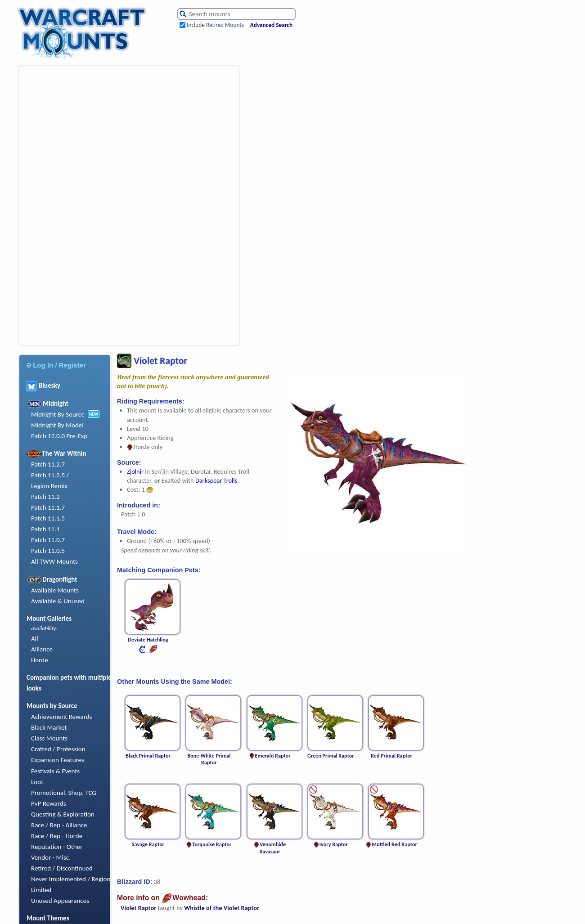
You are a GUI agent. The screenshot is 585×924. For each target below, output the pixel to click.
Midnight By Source (58, 414)
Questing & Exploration (63, 814)
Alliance (42, 649)
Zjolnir (135, 471)
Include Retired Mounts (215, 25)
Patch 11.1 (45, 529)
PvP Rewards (49, 803)
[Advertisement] (71, 206)
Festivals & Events (55, 771)
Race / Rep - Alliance (59, 825)
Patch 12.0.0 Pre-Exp (59, 436)
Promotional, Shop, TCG (64, 793)
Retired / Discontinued (62, 868)
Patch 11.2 (45, 497)
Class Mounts (49, 738)
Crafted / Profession (58, 749)
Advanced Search (271, 25)
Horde (40, 660)
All (35, 638)
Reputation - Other (57, 847)
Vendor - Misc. (51, 857)
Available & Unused (58, 601)
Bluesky (43, 386)
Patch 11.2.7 (48, 464)
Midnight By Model (57, 425)
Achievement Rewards (62, 717)
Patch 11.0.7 (48, 540)
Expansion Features (58, 760)
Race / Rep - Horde (57, 836)
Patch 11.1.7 (48, 507)
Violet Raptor (138, 908)
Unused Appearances (60, 901)
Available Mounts (55, 590)
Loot (37, 782)
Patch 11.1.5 (48, 518)
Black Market (49, 727)
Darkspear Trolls (216, 480)
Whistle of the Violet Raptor (222, 908)
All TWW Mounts (54, 561)
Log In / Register (56, 365)
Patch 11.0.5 (48, 551)
